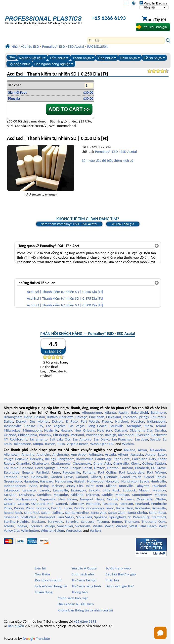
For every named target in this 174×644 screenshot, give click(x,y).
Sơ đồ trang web (118, 568)
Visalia (98, 526)
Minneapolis (32, 430)
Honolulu (112, 481)
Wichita (128, 444)
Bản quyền (16, 626)
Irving (44, 486)
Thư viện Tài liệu (84, 580)
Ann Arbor (79, 454)
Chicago (81, 417)
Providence (95, 435)
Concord (27, 468)
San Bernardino (77, 513)
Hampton (31, 481)
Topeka (22, 526)
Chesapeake (82, 463)
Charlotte (66, 417)
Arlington (96, 454)
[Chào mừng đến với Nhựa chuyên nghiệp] (43, 19)
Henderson (64, 481)
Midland (77, 495)
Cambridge (104, 459)
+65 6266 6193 (109, 18)
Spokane (101, 517)
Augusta (137, 454)
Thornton (132, 522)
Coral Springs (45, 468)
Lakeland (159, 486)
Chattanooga (61, 463)
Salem (46, 513)
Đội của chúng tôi (48, 580)
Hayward (46, 481)
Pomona (43, 508)
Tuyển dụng (44, 592)
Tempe (117, 522)
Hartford (122, 421)
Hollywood (95, 481)
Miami (161, 426)
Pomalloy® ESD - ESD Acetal (116, 152)
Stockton (38, 522)
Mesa (149, 426)
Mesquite (61, 495)
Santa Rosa (157, 513)
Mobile (107, 495)
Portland (77, 435)
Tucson (50, 444)
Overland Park (42, 504)
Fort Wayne (156, 472)
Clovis (135, 463)
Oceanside (145, 499)
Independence (15, 486)
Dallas (8, 421)
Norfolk (113, 499)
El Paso (72, 421)
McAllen (10, 495)
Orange (23, 504)
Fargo (56, 472)
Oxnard (62, 504)
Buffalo (52, 417)
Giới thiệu (42, 574)
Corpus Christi (81, 468)
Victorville (83, 526)
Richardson (125, 508)
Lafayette (142, 486)
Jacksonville (13, 426)
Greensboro (13, 481)
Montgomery (142, 495)
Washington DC (102, 444)
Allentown (12, 454)
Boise (28, 417)
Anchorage (60, 454)
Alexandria (158, 450)
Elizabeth (142, 468)
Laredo (45, 490)
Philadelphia (28, 435)
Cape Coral (122, 459)
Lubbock (129, 490)
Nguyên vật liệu (32, 58)
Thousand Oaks (154, 522)
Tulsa (61, 444)
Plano (30, 508)
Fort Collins (107, 472)
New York (105, 430)
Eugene (28, 472)
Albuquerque (92, 412)
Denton (113, 468)
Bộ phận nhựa (19, 64)
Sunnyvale (55, 522)
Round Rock (13, 513)
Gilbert (96, 477)
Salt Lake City (60, 439)
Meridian (44, 495)
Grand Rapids (155, 477)
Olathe (161, 499)
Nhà (12, 57)
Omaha (160, 430)
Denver (21, 421)
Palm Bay (76, 504)
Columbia (11, 468)
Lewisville (61, 490)
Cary (153, 459)
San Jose (141, 439)
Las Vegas (77, 426)
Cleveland (114, 417)
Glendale (111, 477)
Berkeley (37, 459)
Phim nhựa (130, 58)
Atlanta (110, 412)
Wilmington (30, 530)
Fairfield (43, 472)
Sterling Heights (16, 522)
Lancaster (29, 490)
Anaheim (43, 454)
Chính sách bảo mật (73, 598)
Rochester (143, 508)
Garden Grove (62, 477)
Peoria (19, 508)
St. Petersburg (139, 517)
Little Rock (111, 490)
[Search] (126, 40)
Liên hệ (40, 568)
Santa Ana (99, 513)
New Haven (68, 499)
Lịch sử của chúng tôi (51, 586)
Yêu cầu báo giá (123, 224)
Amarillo (28, 454)
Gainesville (40, 477)
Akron (143, 450)
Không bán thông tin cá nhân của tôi (85, 610)
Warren (121, 526)
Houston (138, 421)
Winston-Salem (52, 530)
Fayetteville (71, 472)
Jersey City (74, 486)
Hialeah (80, 481)
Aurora (150, 454)
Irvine (33, 486)
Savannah (11, 517)
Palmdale (93, 504)
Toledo (9, 526)
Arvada (110, 454)
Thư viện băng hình (86, 586)
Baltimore (158, 412)
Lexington (78, 490)
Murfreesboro (26, 499)
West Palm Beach (143, 526)
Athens (123, 454)
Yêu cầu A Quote (84, 568)
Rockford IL (18, 439)
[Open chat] (160, 633)
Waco (109, 526)
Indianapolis (156, 421)
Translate (36, 639)
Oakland (121, 430)
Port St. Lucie (62, 508)
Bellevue (22, 459)
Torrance (36, 526)
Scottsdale (28, 517)
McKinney (27, 495)
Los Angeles (56, 426)
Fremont (10, 477)
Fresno (107, 421)
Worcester (74, 530)
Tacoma (103, 522)
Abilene (129, 450)
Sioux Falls (84, 517)
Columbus (158, 417)
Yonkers (96, 530)
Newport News (92, 499)
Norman (127, 499)
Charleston (40, 463)
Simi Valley (66, 517)
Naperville (48, 499)
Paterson (126, 504)
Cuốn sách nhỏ (83, 574)
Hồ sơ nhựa (154, 58)
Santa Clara (117, 513)
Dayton (100, 468)
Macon (144, 490)
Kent (100, 486)
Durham (127, 468)
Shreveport (47, 517)
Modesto (122, 495)
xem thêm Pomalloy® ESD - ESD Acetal (69, 224)
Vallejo (50, 526)
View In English (153, 3)
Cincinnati (97, 417)
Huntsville (158, 481)
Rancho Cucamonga (89, 508)
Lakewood (11, 490)
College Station (154, 463)
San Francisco (122, 439)
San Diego (101, 439)
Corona (63, 468)
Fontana (89, 472)
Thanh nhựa (83, 58)
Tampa (38, 444)
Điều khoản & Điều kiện (76, 604)
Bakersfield (140, 412)
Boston (40, 417)
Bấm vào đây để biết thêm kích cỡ (107, 161)
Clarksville (121, 463)
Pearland (142, 504)
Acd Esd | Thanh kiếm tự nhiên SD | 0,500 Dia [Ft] (65, 305)
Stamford (159, 517)
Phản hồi (112, 580)
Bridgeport (66, 459)
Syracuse (88, 522)
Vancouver (65, 526)
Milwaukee (12, 430)
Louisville (117, 426)
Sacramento (38, 439)
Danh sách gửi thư (120, 586)
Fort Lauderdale (132, 472)
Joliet (89, 486)
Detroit (57, 421)
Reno (110, 508)
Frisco (24, 477)
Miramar (93, 495)
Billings (50, 459)
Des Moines (39, 421)
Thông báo (79, 592)
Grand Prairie (131, 477)
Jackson (57, 486)
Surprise (72, 522)
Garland (82, 477)
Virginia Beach (78, 444)
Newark (66, 430)
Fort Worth (90, 421)
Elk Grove (158, 468)
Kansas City (34, 426)
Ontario (10, 504)
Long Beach (97, 426)
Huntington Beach (135, 481)
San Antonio (82, 439)
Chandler (23, 463)
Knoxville (126, 486)
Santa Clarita (137, 513)
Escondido (12, 472)
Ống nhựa (107, 58)
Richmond (126, 435)
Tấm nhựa (59, 58)
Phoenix (45, 435)
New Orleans (85, 430)
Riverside (142, 435)
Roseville (159, 508)
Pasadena (110, 504)
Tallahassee (22, 444)
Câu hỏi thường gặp (121, 574)
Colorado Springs (136, 417)
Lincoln (94, 490)
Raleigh (110, 435)
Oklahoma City (141, 430)
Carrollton (140, 459)
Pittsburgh (61, 435)
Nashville (51, 430)
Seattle (155, 439)
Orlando (10, 435)
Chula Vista (102, 463)
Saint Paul (32, 513)
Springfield (118, 517)
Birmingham (13, 417)
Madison (159, 490)
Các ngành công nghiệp (54, 64)
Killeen (111, 486)
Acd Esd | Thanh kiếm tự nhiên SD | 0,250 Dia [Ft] (65, 292)
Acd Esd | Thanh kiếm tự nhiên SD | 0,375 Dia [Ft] (65, 298)
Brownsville (85, 459)
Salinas (58, 513)
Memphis (134, 426)
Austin (123, 412)
